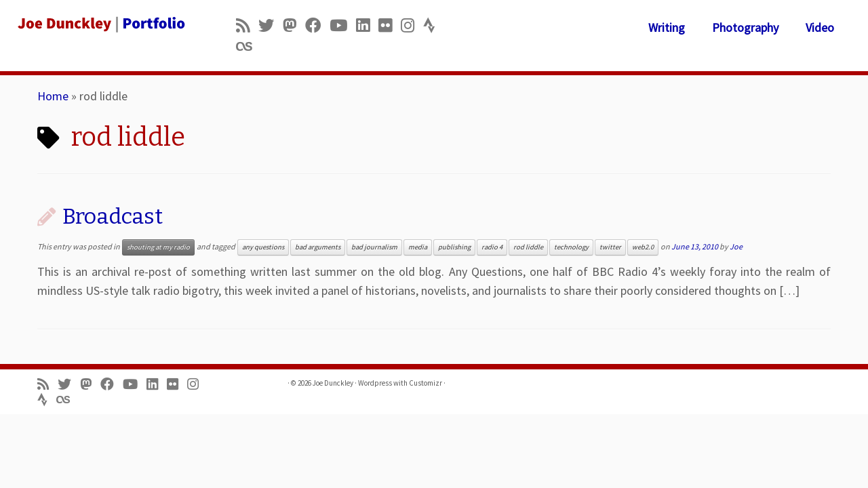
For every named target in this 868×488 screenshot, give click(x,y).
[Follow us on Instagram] (412, 25)
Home (53, 96)
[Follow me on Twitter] (271, 25)
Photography (745, 27)
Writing (667, 27)
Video (820, 27)
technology (571, 247)
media (418, 247)
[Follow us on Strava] (434, 25)
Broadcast (113, 216)
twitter (610, 247)
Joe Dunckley (333, 383)
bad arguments (318, 247)
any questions (263, 247)
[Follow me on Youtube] (343, 25)
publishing (454, 247)
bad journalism (374, 247)
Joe (736, 246)
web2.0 (643, 247)
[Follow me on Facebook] (317, 25)
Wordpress (375, 383)
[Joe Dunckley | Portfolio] (100, 24)
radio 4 (492, 247)
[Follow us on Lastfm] (248, 46)
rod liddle (528, 247)
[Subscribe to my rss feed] (247, 25)
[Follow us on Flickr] (390, 25)
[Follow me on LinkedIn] (367, 25)
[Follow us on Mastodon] (294, 25)
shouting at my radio (158, 247)
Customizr (426, 383)
